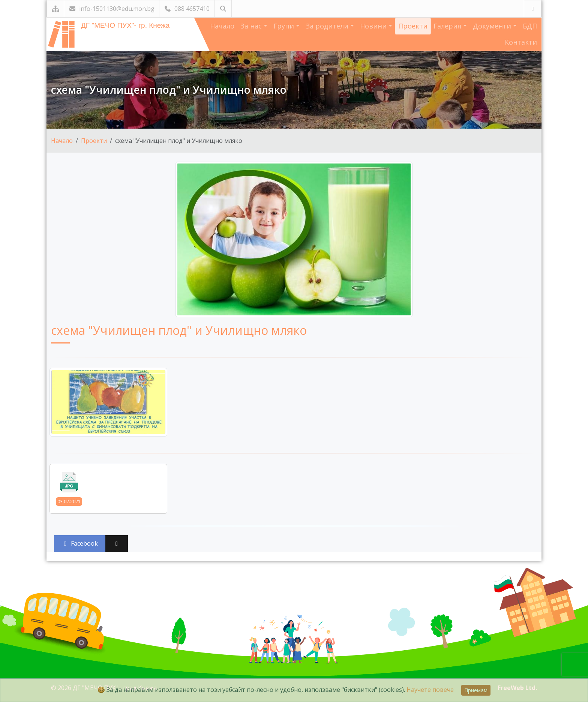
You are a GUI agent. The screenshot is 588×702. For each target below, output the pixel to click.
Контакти (521, 42)
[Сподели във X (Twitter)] (117, 544)
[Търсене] (223, 9)
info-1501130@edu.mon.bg (112, 9)
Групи (285, 26)
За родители (328, 26)
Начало (222, 26)
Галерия (448, 26)
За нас (252, 26)
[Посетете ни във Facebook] (533, 9)
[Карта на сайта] (55, 9)
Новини (374, 26)
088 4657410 (187, 9)
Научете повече (430, 690)
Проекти (413, 26)
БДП (530, 26)
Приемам (476, 690)
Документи (493, 26)
